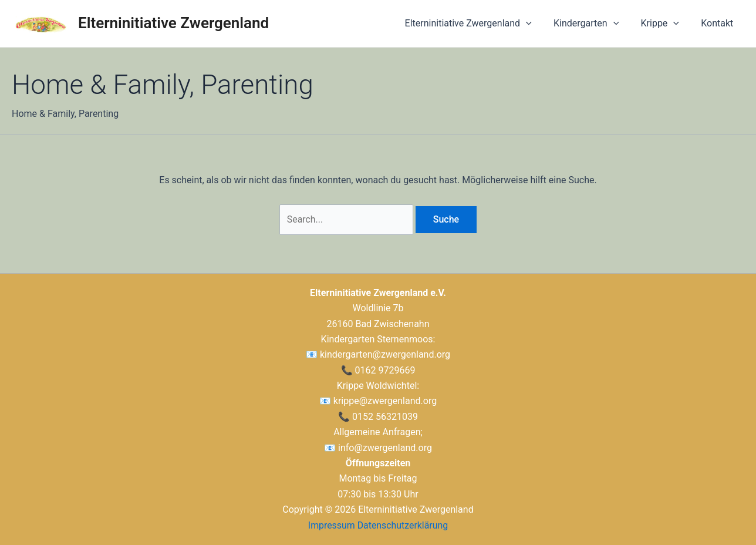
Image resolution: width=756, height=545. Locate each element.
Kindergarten (594, 23)
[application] (537, 23)
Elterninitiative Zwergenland (173, 23)
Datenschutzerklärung (403, 525)
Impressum (331, 525)
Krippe (665, 23)
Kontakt (719, 23)
